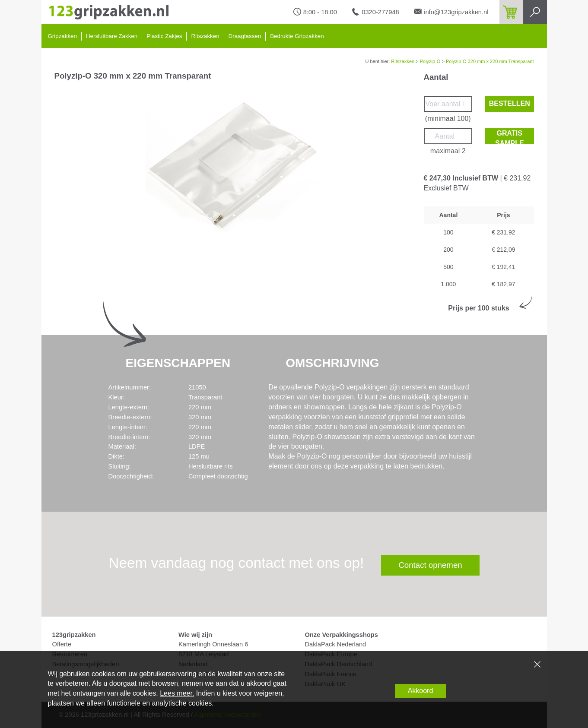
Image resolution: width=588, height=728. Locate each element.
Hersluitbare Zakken (112, 36)
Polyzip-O (430, 61)
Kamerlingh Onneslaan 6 (213, 644)
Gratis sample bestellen (510, 137)
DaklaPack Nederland (336, 644)
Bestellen (510, 103)
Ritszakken (205, 36)
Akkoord (421, 691)
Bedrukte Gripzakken (297, 36)
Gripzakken (62, 36)
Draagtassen (245, 36)
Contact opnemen (430, 565)
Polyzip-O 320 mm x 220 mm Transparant (490, 61)
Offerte (62, 644)
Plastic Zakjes (164, 36)
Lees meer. (177, 693)
